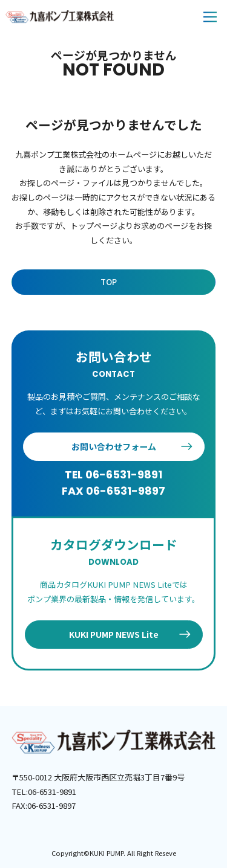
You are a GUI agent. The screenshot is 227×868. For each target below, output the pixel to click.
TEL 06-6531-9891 (113, 474)
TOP (109, 282)
